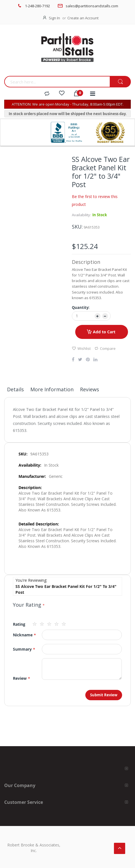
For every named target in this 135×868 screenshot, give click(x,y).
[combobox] (57, 82)
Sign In (54, 18)
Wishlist (81, 348)
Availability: (81, 215)
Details (15, 389)
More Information (52, 389)
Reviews (90, 389)
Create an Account (83, 18)
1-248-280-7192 (37, 6)
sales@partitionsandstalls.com (92, 6)
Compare (105, 348)
